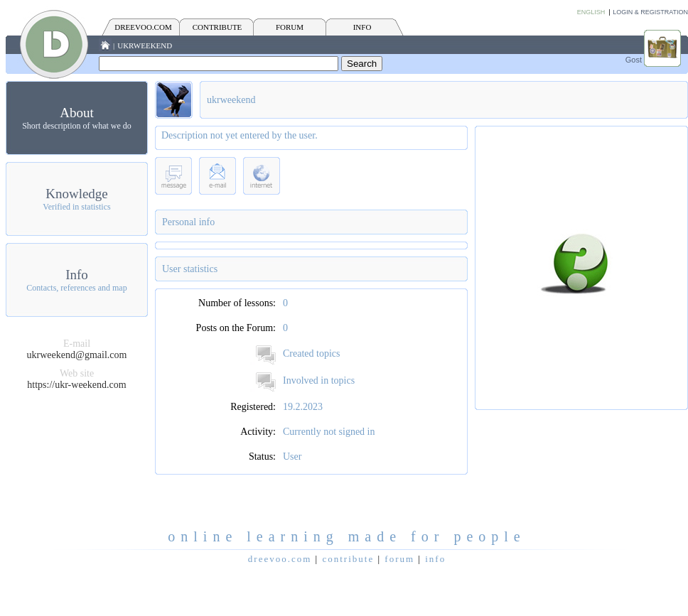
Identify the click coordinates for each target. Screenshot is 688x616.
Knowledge (77, 194)
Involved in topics (319, 380)
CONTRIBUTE (217, 27)
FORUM (290, 27)
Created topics (311, 353)
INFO (362, 27)
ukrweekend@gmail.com (77, 355)
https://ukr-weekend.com (76, 385)
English (591, 12)
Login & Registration (650, 12)
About (77, 113)
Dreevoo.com (143, 27)
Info (77, 275)
